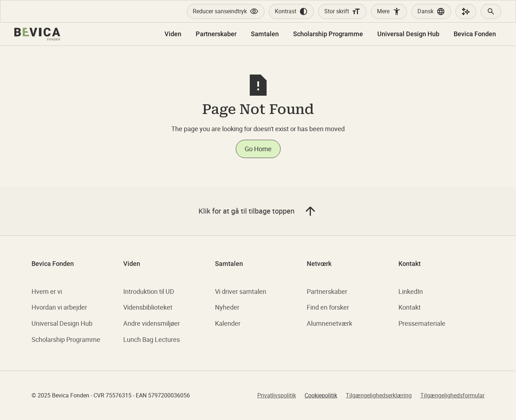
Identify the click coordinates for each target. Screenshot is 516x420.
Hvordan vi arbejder (59, 307)
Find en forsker (328, 307)
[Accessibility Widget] (389, 11)
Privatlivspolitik (277, 395)
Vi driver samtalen (241, 291)
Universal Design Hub (62, 323)
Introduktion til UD (149, 291)
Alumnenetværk (329, 323)
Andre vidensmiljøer (152, 323)
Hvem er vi (47, 291)
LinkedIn (411, 291)
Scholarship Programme (66, 339)
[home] (37, 34)
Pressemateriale (422, 323)
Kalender (228, 323)
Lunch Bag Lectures (152, 339)
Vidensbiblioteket (148, 307)
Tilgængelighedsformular (452, 395)
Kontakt (410, 307)
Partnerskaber (327, 291)
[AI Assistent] (466, 11)
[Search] (491, 11)
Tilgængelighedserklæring (379, 395)
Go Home (258, 149)
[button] (431, 11)
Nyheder (227, 307)
